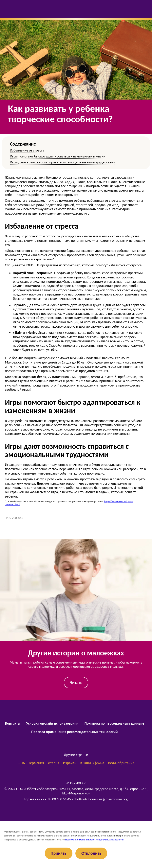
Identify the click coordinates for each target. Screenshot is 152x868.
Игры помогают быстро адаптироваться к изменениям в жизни (58, 156)
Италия (54, 763)
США (21, 763)
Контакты (13, 723)
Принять (59, 853)
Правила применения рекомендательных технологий (75, 732)
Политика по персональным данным (114, 723)
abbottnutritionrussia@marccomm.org (100, 799)
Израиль (70, 763)
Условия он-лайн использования (52, 723)
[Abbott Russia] (76, 811)
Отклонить (91, 853)
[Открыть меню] (7, 9)
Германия (36, 763)
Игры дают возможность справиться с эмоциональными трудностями (63, 162)
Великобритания (121, 763)
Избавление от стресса (27, 150)
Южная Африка (92, 763)
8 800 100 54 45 (59, 799)
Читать (76, 682)
